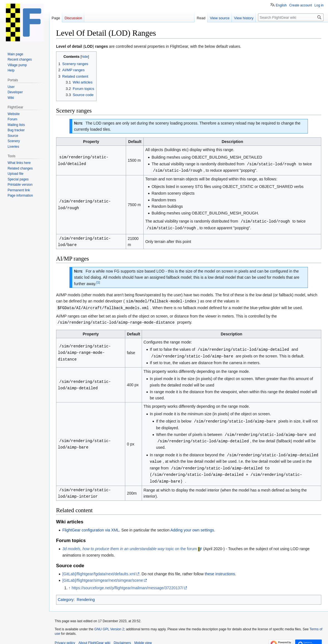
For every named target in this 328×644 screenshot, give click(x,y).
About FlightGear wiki (94, 637)
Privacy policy (65, 637)
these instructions (220, 568)
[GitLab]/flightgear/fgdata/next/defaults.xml (99, 568)
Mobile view (143, 637)
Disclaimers (122, 637)
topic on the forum (130, 543)
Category (66, 594)
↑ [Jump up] (70, 582)
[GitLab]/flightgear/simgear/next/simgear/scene (102, 574)
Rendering (86, 594)
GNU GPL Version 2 (109, 623)
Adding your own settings (192, 524)
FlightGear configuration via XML (91, 524)
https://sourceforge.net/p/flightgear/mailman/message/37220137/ (127, 582)
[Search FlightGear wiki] (291, 17)
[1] (98, 281)
